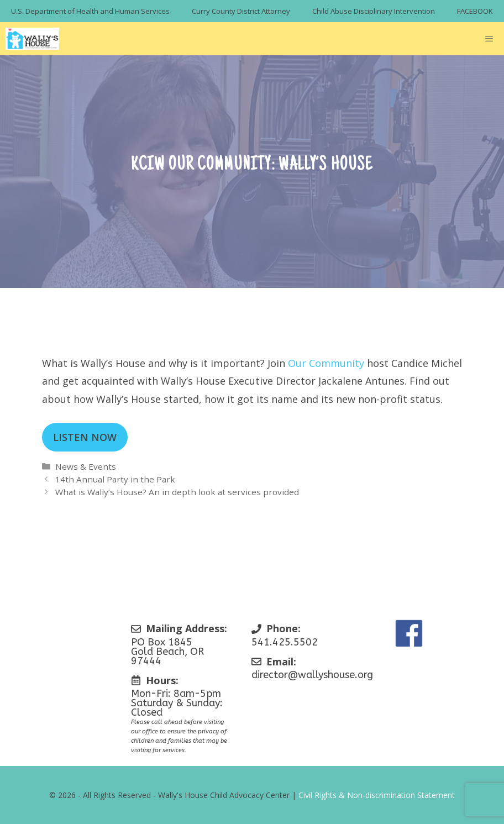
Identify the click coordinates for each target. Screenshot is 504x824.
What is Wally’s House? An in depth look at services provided (177, 492)
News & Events (86, 466)
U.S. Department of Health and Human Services (90, 11)
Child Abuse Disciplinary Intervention (374, 11)
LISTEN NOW (85, 437)
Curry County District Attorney (241, 11)
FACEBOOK (475, 11)
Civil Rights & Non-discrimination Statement (377, 795)
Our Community (326, 363)
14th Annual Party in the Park (115, 479)
